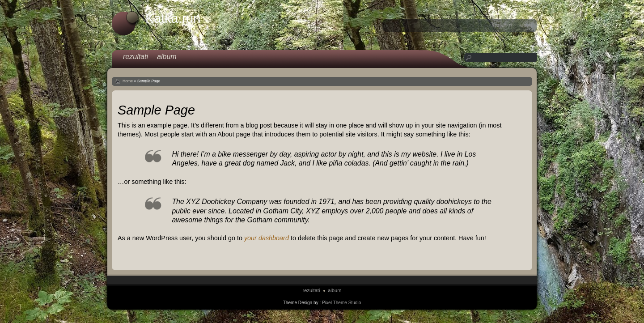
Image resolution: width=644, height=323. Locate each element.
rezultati (502, 25)
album (525, 25)
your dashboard (267, 238)
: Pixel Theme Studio (340, 303)
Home (128, 81)
